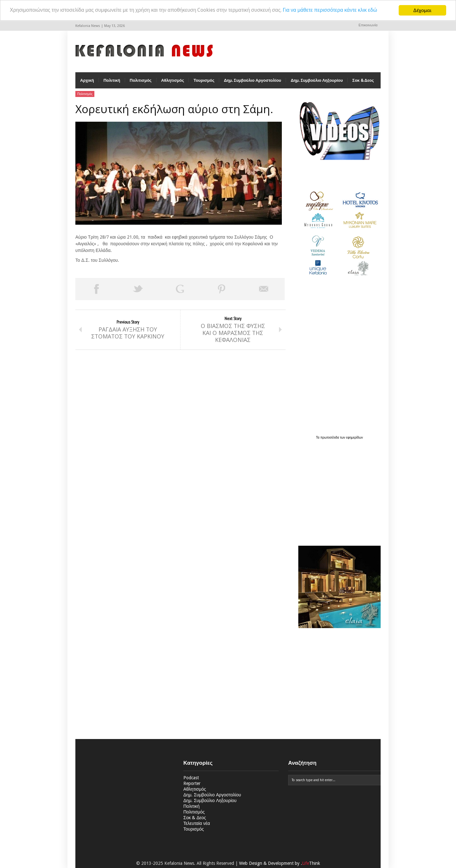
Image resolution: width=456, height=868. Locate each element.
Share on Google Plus (180, 290)
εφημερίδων (355, 438)
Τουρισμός (204, 81)
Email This (264, 290)
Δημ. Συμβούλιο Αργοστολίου (253, 81)
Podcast (191, 778)
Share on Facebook (96, 290)
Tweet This (138, 290)
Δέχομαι (423, 10)
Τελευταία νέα (197, 824)
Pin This (222, 290)
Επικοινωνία (368, 25)
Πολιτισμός (141, 81)
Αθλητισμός (173, 81)
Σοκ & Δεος (363, 81)
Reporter (192, 784)
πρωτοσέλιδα (330, 438)
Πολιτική (112, 81)
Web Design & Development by (280, 864)
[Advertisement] (338, 490)
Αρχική (87, 81)
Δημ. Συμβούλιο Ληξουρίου (317, 81)
